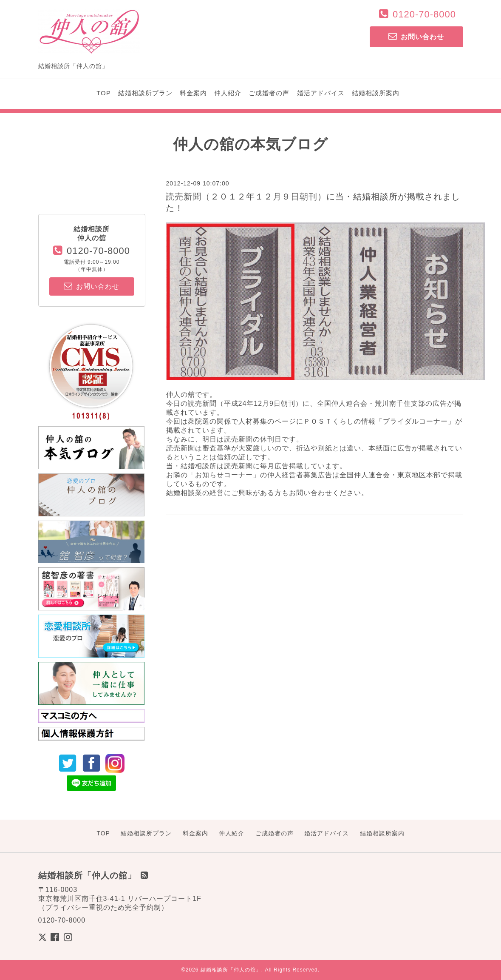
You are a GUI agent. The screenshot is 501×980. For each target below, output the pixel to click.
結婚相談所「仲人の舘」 (231, 970)
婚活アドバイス (321, 93)
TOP (104, 93)
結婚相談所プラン (145, 93)
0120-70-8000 (424, 14)
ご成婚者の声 (269, 93)
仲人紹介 (228, 93)
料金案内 (193, 93)
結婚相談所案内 (376, 93)
